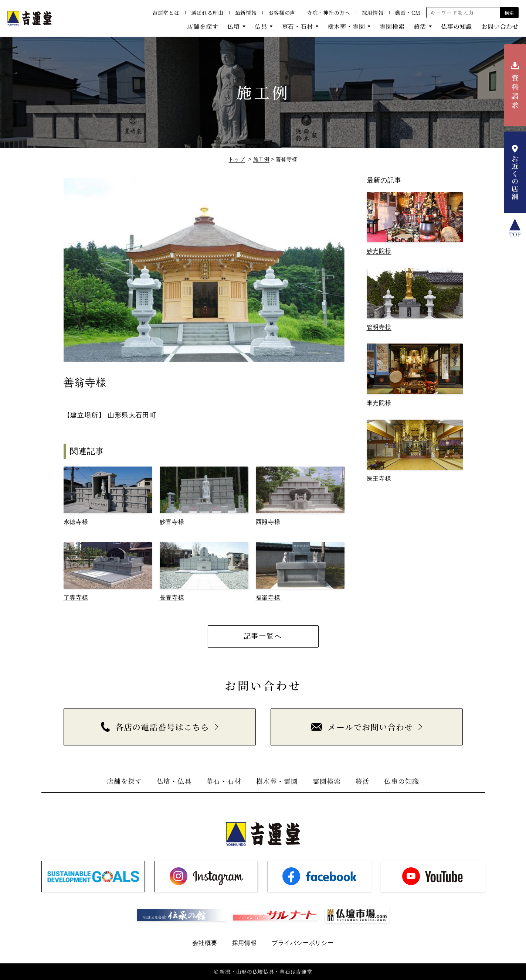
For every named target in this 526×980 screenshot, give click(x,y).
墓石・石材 (298, 26)
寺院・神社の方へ (329, 13)
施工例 (261, 159)
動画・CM (408, 13)
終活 (420, 26)
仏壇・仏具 (174, 781)
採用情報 (373, 13)
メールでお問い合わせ (362, 727)
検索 (509, 12)
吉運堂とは (166, 13)
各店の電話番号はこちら (155, 727)
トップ (237, 159)
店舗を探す (203, 27)
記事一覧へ (263, 636)
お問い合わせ (500, 27)
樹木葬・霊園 (347, 26)
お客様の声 (282, 13)
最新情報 (246, 13)
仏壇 (234, 26)
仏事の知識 (457, 27)
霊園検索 (392, 27)
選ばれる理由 (207, 13)
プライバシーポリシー (303, 943)
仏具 (261, 26)
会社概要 (205, 943)
